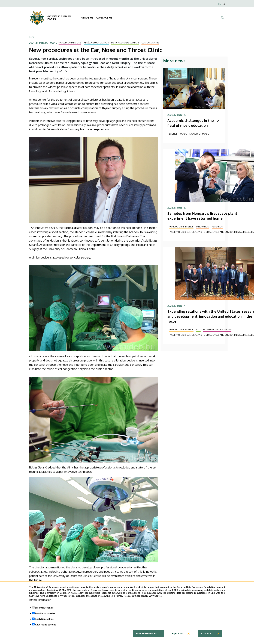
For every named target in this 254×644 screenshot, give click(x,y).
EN (224, 4)
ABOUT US (87, 18)
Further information (40, 605)
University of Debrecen (59, 16)
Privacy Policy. (123, 601)
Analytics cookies (44, 624)
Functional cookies (45, 618)
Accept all (207, 638)
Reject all (178, 638)
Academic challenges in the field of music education (191, 123)
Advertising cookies (46, 629)
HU (220, 4)
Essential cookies (44, 612)
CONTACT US (104, 18)
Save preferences (146, 638)
